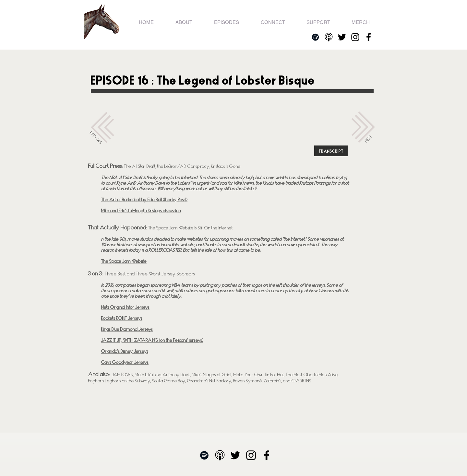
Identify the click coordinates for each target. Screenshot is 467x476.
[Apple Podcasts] (329, 37)
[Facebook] (369, 37)
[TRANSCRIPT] (331, 151)
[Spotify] (315, 37)
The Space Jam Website (124, 261)
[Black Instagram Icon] (355, 37)
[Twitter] (342, 37)
